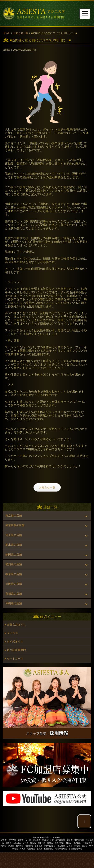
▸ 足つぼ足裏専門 (15, 650)
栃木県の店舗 (14, 545)
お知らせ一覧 (21, 33)
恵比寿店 (37, 840)
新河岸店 (20, 846)
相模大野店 (59, 843)
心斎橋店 (31, 849)
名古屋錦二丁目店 (65, 846)
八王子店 (12, 840)
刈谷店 (77, 846)
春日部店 (29, 846)
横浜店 (33, 843)
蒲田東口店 (79, 840)
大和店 (4, 846)
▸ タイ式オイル (14, 642)
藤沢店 (25, 843)
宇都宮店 (39, 846)
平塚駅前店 (88, 843)
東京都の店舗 (14, 516)
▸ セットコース (14, 659)
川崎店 (69, 843)
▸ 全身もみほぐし (15, 625)
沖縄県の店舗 (14, 603)
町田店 (4, 840)
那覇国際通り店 (75, 849)
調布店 (8, 843)
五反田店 (17, 843)
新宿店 (21, 840)
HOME (6, 33)
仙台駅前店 (49, 849)
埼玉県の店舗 (14, 535)
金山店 (85, 846)
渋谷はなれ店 (48, 840)
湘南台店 (41, 843)
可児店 (23, 849)
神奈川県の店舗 (15, 525)
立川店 (28, 840)
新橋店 (70, 840)
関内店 (50, 843)
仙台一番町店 (61, 849)
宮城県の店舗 (14, 594)
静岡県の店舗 (14, 555)
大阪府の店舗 (14, 584)
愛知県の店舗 (14, 564)
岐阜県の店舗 (14, 574)
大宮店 (11, 846)
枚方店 (39, 849)
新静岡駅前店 (50, 846)
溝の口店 (77, 843)
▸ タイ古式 (11, 633)
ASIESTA (39, 837)
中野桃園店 (60, 840)
